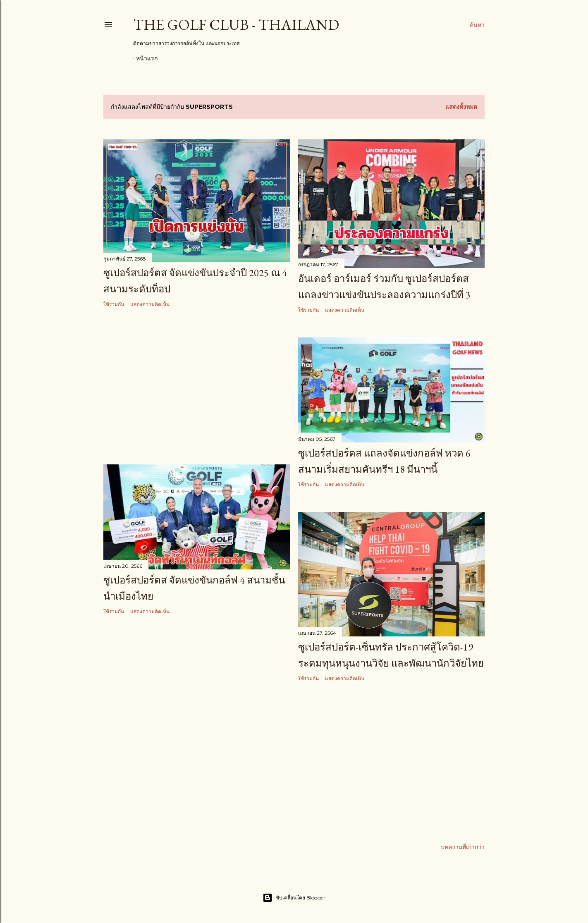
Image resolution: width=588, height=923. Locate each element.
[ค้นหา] (477, 25)
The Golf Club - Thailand (236, 25)
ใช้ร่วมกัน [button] (114, 304)
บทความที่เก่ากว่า (463, 846)
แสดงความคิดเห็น (150, 304)
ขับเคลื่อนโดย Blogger (294, 897)
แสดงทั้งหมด (461, 107)
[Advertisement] (197, 387)
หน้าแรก (147, 58)
